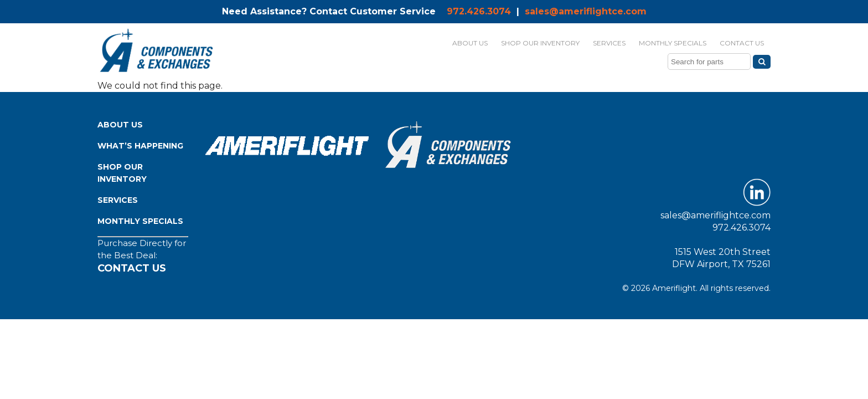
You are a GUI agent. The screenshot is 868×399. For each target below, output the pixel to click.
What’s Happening (140, 146)
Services (118, 200)
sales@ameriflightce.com (586, 11)
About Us (120, 125)
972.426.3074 (479, 11)
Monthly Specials (140, 221)
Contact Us (132, 268)
